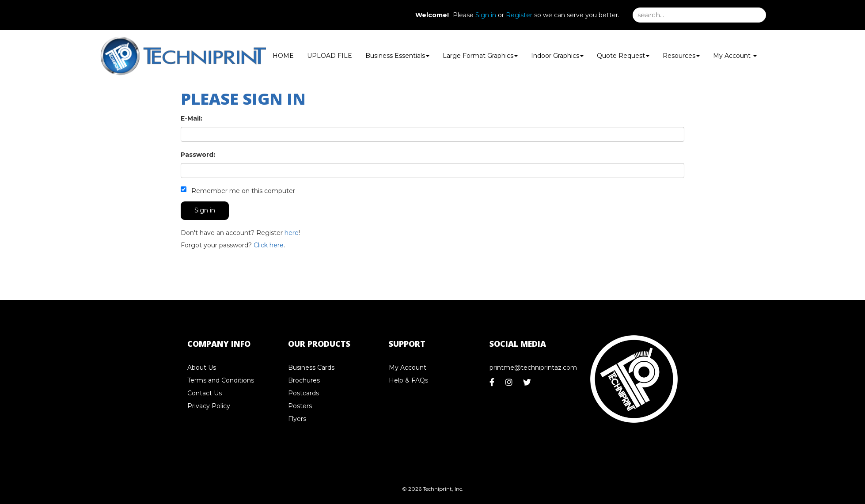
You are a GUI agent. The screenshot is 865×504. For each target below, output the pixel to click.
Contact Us (205, 393)
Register (519, 15)
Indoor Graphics (557, 56)
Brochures (304, 380)
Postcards (304, 393)
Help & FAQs (408, 380)
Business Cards (311, 368)
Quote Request (623, 56)
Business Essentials (397, 56)
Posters (300, 406)
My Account (408, 368)
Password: (198, 155)
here (292, 233)
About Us (202, 368)
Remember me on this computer (238, 191)
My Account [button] (735, 56)
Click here (269, 245)
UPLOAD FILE (330, 56)
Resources (681, 56)
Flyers (297, 419)
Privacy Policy (209, 406)
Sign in (486, 15)
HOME (283, 56)
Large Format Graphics (480, 56)
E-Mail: (192, 118)
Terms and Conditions (221, 380)
